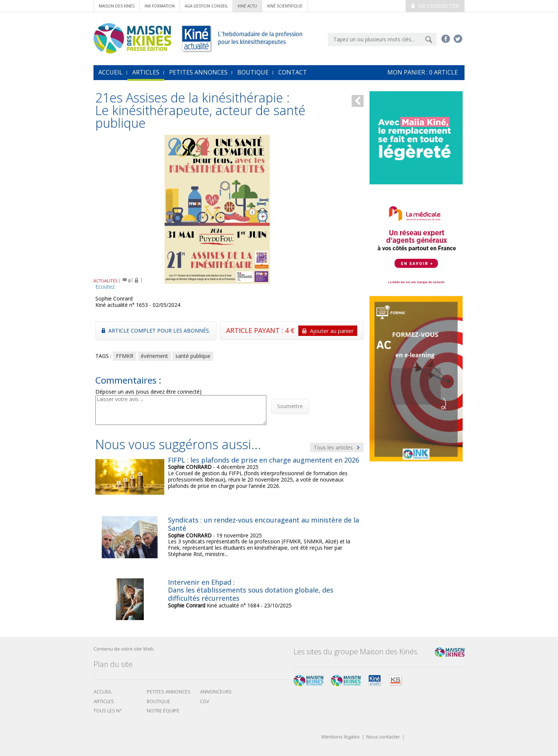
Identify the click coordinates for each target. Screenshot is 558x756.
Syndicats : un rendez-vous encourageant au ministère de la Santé (264, 524)
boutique (158, 701)
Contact (293, 72)
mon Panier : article (423, 72)
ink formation (160, 6)
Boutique (253, 72)
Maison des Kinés (117, 6)
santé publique (193, 356)
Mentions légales (341, 737)
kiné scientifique (285, 6)
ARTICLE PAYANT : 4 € (292, 331)
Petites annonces (198, 72)
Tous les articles (337, 447)
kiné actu (247, 6)
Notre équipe (163, 711)
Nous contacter (383, 737)
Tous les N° (108, 711)
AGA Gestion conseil (206, 6)
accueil (110, 72)
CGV (205, 701)
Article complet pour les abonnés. (156, 331)
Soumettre (290, 406)
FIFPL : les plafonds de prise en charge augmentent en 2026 (264, 460)
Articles (146, 72)
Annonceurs (216, 692)
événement (154, 356)
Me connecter (435, 6)
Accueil (103, 692)
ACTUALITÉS (106, 281)
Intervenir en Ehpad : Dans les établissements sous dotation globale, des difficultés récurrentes (251, 590)
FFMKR (125, 356)
